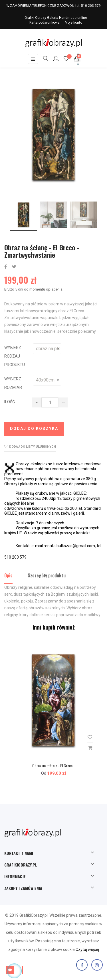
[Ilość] (50, 402)
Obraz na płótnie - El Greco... (54, 765)
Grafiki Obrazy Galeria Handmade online (56, 18)
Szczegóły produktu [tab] (47, 575)
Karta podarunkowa (45, 23)
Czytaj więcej (87, 949)
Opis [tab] (8, 575)
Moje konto (73, 23)
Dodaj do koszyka (34, 429)
